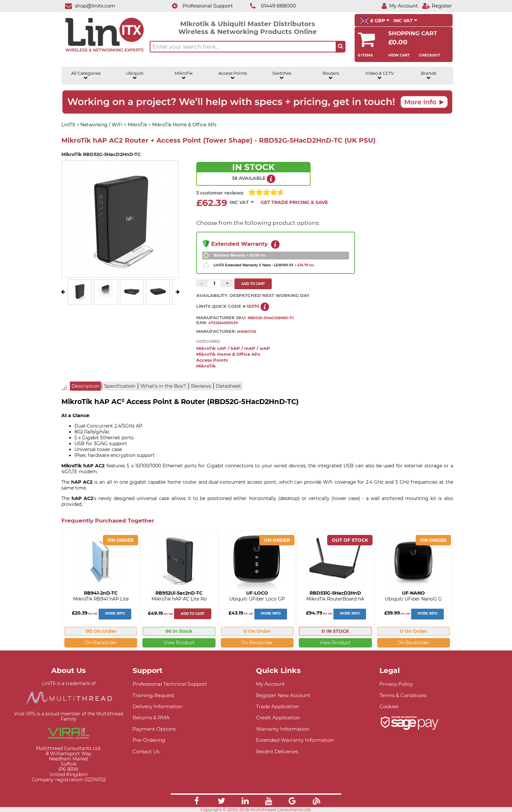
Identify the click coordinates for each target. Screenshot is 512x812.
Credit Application (278, 718)
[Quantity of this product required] (214, 283)
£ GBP (375, 21)
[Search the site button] (341, 47)
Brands (429, 75)
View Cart (399, 55)
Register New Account (283, 695)
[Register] (437, 6)
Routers (331, 75)
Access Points (233, 75)
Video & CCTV (380, 75)
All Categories (86, 75)
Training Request (153, 695)
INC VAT (405, 21)
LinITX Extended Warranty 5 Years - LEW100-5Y (264, 265)
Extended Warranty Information (295, 740)
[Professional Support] (199, 6)
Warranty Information (283, 729)
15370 (253, 306)
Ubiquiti (135, 75)
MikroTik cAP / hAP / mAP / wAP (233, 348)
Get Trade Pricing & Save (294, 202)
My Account (270, 684)
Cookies (389, 706)
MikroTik (184, 75)
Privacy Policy (396, 684)
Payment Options (154, 729)
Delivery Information (158, 706)
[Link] (197, 802)
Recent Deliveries (277, 751)
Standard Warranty (240, 255)
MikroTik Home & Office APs (228, 354)
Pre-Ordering (149, 740)
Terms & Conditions (403, 695)
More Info (115, 613)
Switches (282, 75)
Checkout (430, 55)
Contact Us (146, 751)
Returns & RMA (151, 718)
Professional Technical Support (170, 684)
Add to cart (193, 614)
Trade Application (278, 706)
